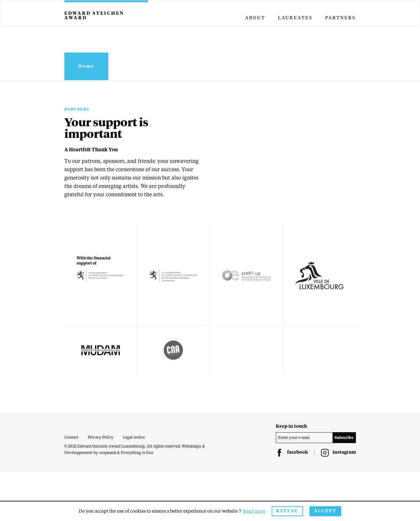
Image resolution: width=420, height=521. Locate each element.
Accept (325, 511)
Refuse (287, 511)
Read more (254, 511)
